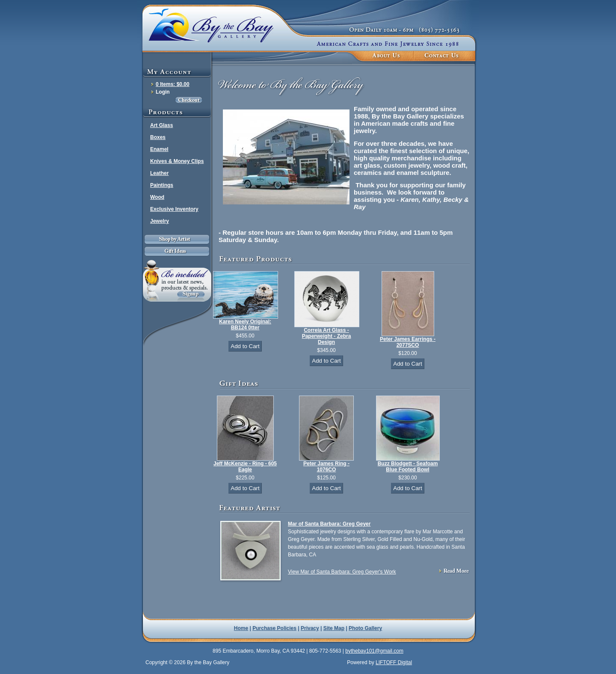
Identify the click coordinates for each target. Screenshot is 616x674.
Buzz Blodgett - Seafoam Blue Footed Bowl (408, 467)
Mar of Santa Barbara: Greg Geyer (329, 524)
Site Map (334, 628)
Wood (157, 197)
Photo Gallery (365, 628)
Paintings (162, 185)
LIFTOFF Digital (394, 662)
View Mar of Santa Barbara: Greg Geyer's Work (342, 572)
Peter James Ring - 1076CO (326, 467)
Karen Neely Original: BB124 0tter (245, 325)
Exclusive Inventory (174, 209)
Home (241, 628)
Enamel (159, 149)
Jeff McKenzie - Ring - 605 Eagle (245, 467)
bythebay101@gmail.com (374, 651)
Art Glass (161, 125)
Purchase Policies (274, 628)
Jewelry (160, 221)
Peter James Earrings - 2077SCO (408, 342)
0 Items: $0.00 (173, 84)
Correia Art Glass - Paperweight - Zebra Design (327, 336)
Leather (159, 173)
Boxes (158, 137)
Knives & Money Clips (177, 161)
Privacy (310, 628)
